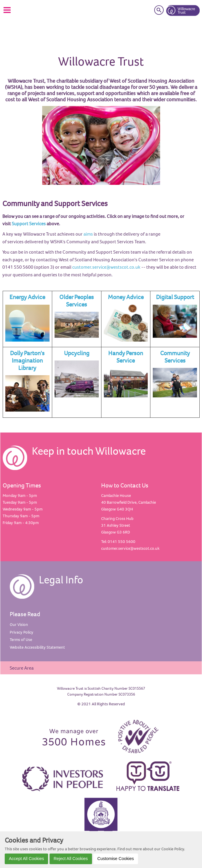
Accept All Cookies (26, 859)
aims (88, 234)
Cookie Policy (173, 849)
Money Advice (126, 297)
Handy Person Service (126, 357)
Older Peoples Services (77, 301)
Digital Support (175, 297)
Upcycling (77, 353)
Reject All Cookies (71, 859)
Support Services (29, 223)
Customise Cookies (116, 859)
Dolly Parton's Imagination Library (27, 360)
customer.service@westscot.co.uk (106, 267)
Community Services (175, 357)
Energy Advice (27, 297)
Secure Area (22, 668)
